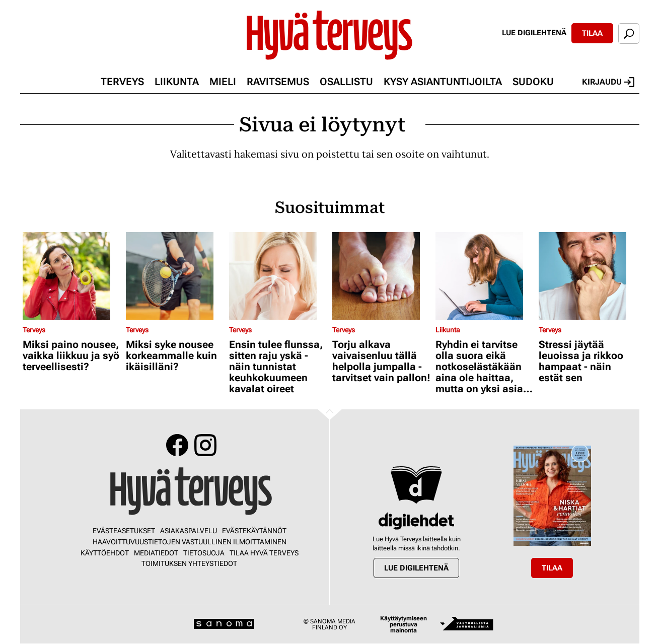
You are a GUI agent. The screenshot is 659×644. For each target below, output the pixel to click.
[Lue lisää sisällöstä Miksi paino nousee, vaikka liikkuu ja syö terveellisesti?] (72, 276)
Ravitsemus (278, 82)
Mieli (223, 82)
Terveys (122, 82)
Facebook (177, 445)
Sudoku (533, 82)
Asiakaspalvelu (189, 531)
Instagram (205, 445)
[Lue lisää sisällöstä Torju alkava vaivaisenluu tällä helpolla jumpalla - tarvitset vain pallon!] (381, 276)
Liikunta (177, 82)
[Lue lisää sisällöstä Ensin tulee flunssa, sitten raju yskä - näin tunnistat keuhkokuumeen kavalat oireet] (278, 276)
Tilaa (592, 33)
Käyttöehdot (105, 553)
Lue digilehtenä (534, 33)
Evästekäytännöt (254, 531)
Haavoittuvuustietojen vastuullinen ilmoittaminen (190, 542)
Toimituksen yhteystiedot (189, 563)
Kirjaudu (608, 82)
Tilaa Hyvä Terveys (264, 553)
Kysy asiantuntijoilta (443, 82)
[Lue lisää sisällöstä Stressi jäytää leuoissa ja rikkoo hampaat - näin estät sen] (588, 276)
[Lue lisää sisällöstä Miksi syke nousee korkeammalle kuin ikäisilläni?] (175, 276)
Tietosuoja (204, 553)
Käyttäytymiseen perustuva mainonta (404, 624)
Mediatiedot (156, 553)
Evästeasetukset (124, 531)
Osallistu (346, 82)
